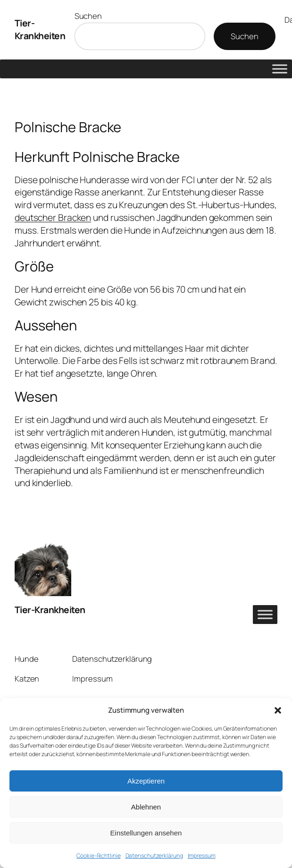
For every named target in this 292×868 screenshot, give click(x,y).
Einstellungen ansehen (146, 833)
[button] (278, 710)
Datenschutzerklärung (154, 855)
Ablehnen (146, 807)
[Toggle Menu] (280, 69)
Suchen (88, 16)
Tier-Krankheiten (40, 29)
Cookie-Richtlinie (98, 855)
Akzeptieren (146, 781)
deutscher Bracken (53, 218)
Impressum (202, 855)
